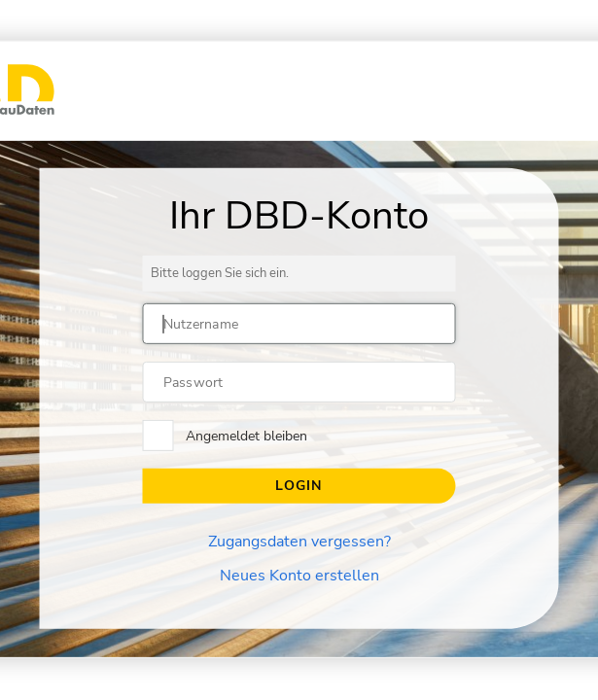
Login (299, 486)
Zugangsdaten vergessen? (299, 542)
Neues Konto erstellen (299, 576)
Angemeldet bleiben (246, 436)
